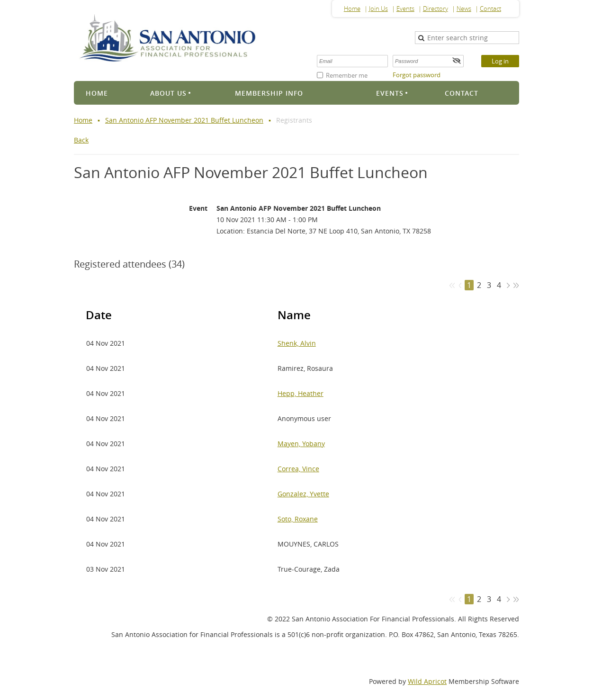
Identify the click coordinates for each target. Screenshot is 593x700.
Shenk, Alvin (297, 343)
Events (405, 9)
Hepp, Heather (301, 393)
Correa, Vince (298, 469)
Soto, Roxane (298, 519)
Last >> (516, 285)
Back (81, 140)
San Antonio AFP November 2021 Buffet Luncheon (184, 120)
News (464, 9)
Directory (436, 9)
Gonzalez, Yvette (303, 494)
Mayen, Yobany (301, 444)
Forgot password (417, 75)
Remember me (347, 75)
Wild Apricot (427, 681)
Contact (490, 9)
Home (352, 9)
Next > (508, 285)
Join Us (378, 9)
